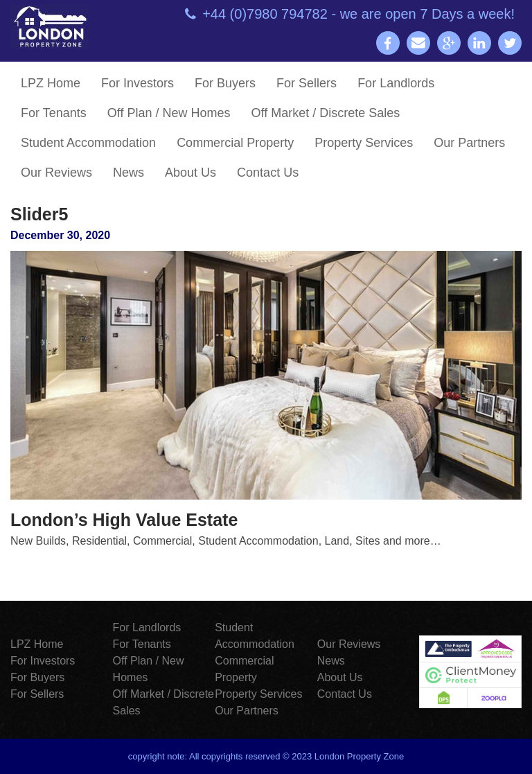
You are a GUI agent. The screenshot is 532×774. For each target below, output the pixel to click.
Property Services (364, 143)
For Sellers (307, 83)
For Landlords (396, 83)
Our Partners (469, 143)
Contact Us (268, 173)
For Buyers (225, 83)
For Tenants (54, 113)
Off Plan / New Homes (169, 113)
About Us (190, 173)
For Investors (138, 83)
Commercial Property (235, 143)
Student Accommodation (88, 143)
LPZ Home (51, 83)
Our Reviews (56, 173)
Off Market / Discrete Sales (325, 113)
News (128, 173)
